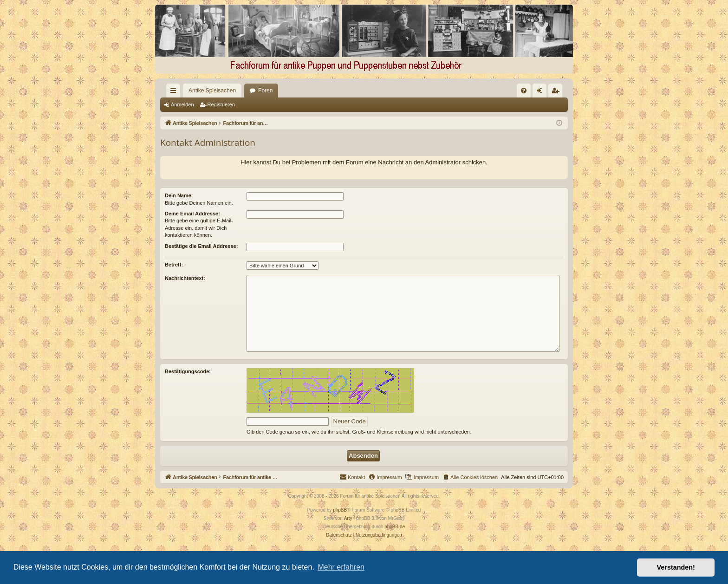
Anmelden (182, 104)
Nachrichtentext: (185, 278)
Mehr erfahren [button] (341, 567)
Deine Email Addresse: (192, 214)
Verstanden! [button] (676, 567)
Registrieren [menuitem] (557, 92)
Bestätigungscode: (188, 371)
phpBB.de (395, 527)
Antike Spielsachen (195, 91)
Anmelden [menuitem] (542, 92)
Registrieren (221, 104)
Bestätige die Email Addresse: (201, 246)
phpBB (340, 510)
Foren (249, 91)
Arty (348, 518)
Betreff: (174, 265)
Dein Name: (179, 195)
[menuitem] (429, 91)
